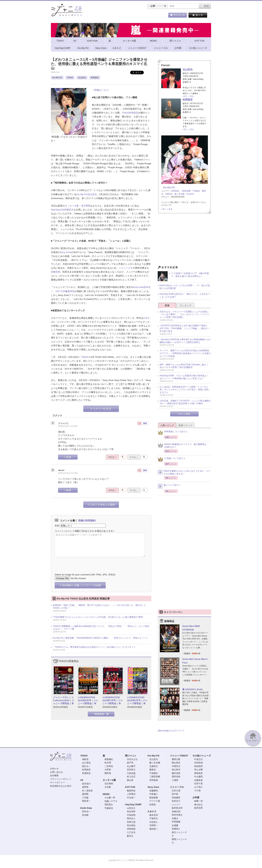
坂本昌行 (86, 784)
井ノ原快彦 (87, 791)
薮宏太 (70, 210)
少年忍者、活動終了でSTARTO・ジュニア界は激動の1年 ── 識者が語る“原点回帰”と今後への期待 (185, 402)
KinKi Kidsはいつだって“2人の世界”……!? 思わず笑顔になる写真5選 (185, 287)
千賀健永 (196, 191)
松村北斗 (176, 801)
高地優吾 (176, 798)
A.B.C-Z (152, 811)
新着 (167, 306)
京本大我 (176, 791)
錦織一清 (198, 801)
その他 (197, 790)
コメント (59, 531)
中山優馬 (198, 777)
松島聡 (153, 805)
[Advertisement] (184, 241)
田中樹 (175, 794)
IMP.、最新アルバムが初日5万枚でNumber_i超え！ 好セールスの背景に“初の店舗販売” (185, 366)
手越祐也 (109, 808)
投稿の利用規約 (87, 521)
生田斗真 (198, 784)
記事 (117, 16)
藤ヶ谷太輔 (180, 194)
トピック (136, 16)
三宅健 (85, 798)
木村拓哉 (198, 763)
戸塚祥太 (154, 818)
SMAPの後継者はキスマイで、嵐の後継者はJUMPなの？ (182, 446)
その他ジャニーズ (202, 756)
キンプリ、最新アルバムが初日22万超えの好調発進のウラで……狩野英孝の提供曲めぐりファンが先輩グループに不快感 (185, 353)
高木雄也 (131, 825)
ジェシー (176, 805)
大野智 (108, 770)
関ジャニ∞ (131, 756)
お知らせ (54, 769)
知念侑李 (131, 812)
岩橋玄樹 (56, 272)
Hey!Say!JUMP (59, 210)
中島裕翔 (131, 815)
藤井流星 (176, 773)
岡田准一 (86, 801)
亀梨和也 (70, 291)
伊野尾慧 (131, 829)
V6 (82, 780)
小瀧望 (175, 780)
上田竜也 (131, 794)
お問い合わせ (56, 772)
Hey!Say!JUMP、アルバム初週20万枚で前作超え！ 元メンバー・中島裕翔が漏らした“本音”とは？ (185, 377)
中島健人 (154, 794)
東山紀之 (198, 805)
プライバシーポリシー (61, 779)
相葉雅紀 (109, 759)
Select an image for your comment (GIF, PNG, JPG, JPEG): (85, 575)
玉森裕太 (169, 194)
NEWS (85, 357)
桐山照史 (176, 763)
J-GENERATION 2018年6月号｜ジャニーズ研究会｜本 (137, 700)
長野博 (85, 787)
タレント (156, 16)
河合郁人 (154, 822)
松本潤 (108, 763)
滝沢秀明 (86, 206)
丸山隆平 (131, 766)
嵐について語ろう (169, 486)
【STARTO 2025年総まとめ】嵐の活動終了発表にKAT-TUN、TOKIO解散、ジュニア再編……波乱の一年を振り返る (185, 328)
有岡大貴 (131, 822)
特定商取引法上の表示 (61, 786)
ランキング (186, 306)
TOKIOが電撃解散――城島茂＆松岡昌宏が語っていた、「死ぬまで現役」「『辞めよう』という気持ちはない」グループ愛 (101, 628)
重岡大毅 (176, 759)
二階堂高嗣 (186, 191)
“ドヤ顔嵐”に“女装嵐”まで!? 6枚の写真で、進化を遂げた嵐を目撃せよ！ (190, 275)
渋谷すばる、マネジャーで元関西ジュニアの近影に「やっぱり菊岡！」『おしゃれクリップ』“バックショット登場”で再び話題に (185, 314)
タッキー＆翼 (72, 206)
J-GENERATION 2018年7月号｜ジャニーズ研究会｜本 (112, 700)
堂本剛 (85, 815)
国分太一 (86, 766)
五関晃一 (154, 825)
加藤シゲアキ (111, 801)
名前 (57, 526)
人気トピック (167, 425)
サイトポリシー (57, 782)
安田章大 (131, 770)
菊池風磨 (154, 798)
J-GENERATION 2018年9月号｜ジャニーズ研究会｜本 (88, 700)
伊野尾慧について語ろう (173, 433)
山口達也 (86, 763)
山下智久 (198, 787)
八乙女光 (131, 832)
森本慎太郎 (177, 808)
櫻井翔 (108, 773)
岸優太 (175, 818)
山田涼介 (131, 808)
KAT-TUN (60, 291)
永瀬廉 (175, 825)
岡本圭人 (131, 818)
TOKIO (70, 78)
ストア (97, 16)
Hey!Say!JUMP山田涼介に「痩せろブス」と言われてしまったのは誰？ (185, 295)
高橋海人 (176, 829)
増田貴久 (109, 805)
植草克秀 (198, 808)
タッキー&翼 (109, 780)
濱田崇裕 (176, 777)
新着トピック (185, 425)
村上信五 (131, 777)
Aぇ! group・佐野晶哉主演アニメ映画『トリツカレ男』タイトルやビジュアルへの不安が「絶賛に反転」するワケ (185, 390)
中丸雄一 (131, 798)
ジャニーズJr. (126, 268)
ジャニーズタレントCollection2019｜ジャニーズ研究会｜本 (64, 700)
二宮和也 (109, 766)
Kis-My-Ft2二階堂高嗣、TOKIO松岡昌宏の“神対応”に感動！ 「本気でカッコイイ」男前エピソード (100, 638)
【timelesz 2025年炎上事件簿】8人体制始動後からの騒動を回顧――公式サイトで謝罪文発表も (185, 341)
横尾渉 (153, 770)
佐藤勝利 (154, 791)
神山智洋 (176, 770)
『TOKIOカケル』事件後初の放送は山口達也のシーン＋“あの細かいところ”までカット (94, 647)
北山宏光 (82, 78)
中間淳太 (176, 766)
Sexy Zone (66, 252)
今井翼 (108, 787)
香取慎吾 (198, 773)
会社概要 (54, 776)
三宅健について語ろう (172, 459)
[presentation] (82, 562)
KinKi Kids (138, 287)
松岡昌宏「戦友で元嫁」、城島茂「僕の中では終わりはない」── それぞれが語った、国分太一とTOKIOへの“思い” (99, 607)
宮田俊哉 (175, 191)
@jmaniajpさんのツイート (171, 731)
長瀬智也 (86, 773)
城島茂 (85, 759)
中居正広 (198, 759)
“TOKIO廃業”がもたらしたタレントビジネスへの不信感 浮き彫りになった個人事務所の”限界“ (98, 617)
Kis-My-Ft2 (57, 78)
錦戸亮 (130, 763)
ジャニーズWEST (179, 756)
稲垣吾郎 (198, 766)
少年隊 (196, 798)
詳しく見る (189, 96)
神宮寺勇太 (177, 815)
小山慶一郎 (110, 798)
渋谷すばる (132, 759)
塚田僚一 (154, 829)
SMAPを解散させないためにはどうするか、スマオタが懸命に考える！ (184, 472)
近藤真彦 (198, 780)
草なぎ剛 (198, 770)
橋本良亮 (154, 815)
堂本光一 (86, 812)
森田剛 (85, 794)
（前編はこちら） (101, 90)
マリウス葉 (155, 801)
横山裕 (130, 780)
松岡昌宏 (95, 78)
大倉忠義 (131, 773)
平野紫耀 (176, 822)
